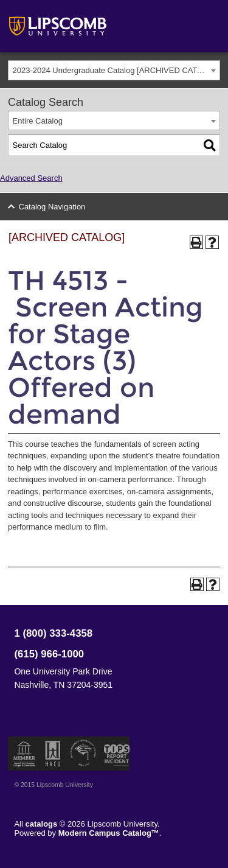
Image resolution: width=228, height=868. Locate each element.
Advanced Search (31, 178)
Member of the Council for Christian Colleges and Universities (24, 754)
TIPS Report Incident (116, 754)
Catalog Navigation (52, 207)
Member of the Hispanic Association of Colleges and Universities (53, 754)
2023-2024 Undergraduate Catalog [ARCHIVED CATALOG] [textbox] (116, 70)
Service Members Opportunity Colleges (84, 754)
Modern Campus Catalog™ (109, 833)
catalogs (42, 824)
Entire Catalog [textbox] (38, 121)
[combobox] (114, 70)
